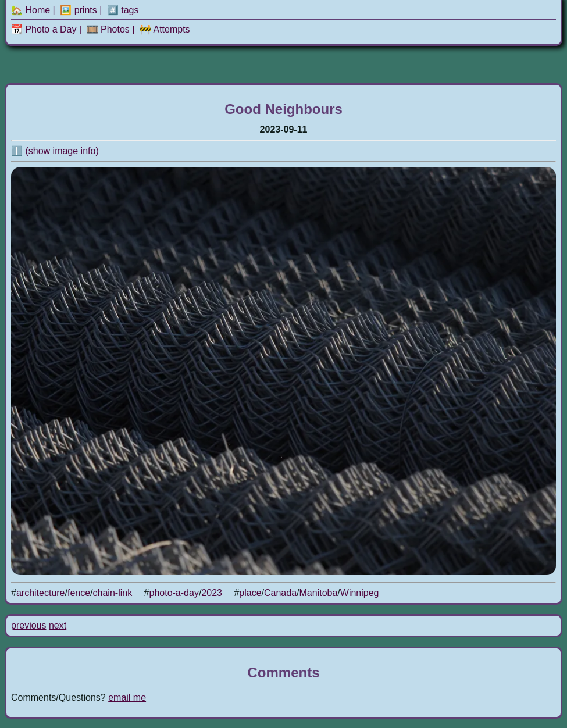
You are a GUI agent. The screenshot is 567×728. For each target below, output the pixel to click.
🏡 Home (31, 10)
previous (28, 625)
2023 (212, 593)
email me (127, 697)
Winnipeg (360, 593)
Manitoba (319, 593)
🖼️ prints (79, 10)
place (250, 593)
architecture (41, 593)
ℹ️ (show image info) (55, 151)
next (58, 625)
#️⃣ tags (123, 10)
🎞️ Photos (108, 29)
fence (79, 593)
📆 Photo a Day (44, 29)
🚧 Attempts (165, 29)
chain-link (113, 593)
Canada (280, 593)
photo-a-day (174, 593)
